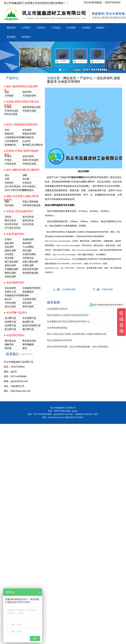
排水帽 (26, 179)
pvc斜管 (27, 141)
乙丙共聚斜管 (11, 141)
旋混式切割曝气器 (31, 325)
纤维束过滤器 (29, 111)
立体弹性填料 (69, 289)
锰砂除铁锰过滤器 (31, 107)
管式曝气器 (10, 318)
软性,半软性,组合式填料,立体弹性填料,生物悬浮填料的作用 (77, 334)
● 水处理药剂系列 (14, 335)
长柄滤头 (27, 183)
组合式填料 (10, 307)
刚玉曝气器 (10, 329)
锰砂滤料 (9, 243)
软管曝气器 (10, 322)
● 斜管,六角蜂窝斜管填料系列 (21, 125)
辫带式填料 (28, 307)
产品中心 (41, 28)
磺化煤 (8, 348)
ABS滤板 (9, 205)
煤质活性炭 (28, 220)
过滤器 (8, 107)
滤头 (7, 175)
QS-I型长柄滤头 (13, 186)
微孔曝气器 (28, 329)
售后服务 (11, 37)
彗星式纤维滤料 (30, 160)
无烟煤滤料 (28, 239)
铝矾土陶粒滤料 (30, 262)
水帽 (7, 179)
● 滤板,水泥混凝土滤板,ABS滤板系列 (21, 197)
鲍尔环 (8, 299)
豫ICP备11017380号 (75, 417)
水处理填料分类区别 (57, 309)
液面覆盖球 (28, 292)
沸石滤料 (27, 250)
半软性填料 (107, 289)
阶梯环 (26, 295)
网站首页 (11, 28)
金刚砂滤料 (10, 277)
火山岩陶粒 (28, 247)
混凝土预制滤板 (30, 202)
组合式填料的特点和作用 (59, 340)
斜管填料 (27, 130)
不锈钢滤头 (28, 190)
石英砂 (8, 239)
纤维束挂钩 (10, 164)
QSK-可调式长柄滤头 (13, 190)
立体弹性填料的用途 (57, 328)
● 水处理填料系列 (14, 283)
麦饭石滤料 (10, 265)
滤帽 (25, 175)
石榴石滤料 (28, 265)
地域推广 (101, 28)
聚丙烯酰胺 (28, 344)
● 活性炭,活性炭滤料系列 (18, 211)
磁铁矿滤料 (10, 250)
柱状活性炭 (28, 224)
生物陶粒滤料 (11, 269)
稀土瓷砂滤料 (11, 262)
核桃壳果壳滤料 (30, 269)
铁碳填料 (27, 243)
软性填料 (27, 303)
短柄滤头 (9, 183)
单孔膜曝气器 (29, 318)
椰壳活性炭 (10, 220)
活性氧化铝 (28, 258)
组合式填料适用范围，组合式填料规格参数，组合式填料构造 (78, 347)
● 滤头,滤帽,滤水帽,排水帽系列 (22, 170)
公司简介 (26, 28)
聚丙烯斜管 (28, 137)
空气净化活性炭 (13, 228)
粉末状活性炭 (11, 224)
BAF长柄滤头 (29, 186)
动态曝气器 (10, 325)
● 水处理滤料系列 (14, 234)
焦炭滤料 (9, 247)
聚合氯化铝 (10, 341)
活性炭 (8, 217)
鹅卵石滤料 (10, 273)
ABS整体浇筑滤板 (31, 205)
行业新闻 (71, 28)
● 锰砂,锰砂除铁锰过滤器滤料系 (21, 88)
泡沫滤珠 (9, 258)
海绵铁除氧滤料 (30, 273)
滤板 (7, 202)
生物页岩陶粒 (29, 254)
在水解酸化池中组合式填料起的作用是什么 (69, 321)
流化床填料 (10, 288)
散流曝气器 (28, 322)
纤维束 (8, 160)
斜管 (7, 130)
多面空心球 (10, 292)
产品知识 (56, 28)
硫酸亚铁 (9, 344)
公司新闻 (86, 28)
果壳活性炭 (28, 217)
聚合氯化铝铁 (29, 341)
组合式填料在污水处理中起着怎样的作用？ (69, 315)
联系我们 (26, 37)
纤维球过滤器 (11, 111)
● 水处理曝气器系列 (15, 313)
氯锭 (25, 348)
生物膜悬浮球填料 (31, 288)
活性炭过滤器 (11, 114)
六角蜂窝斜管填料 (13, 137)
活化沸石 (9, 254)
